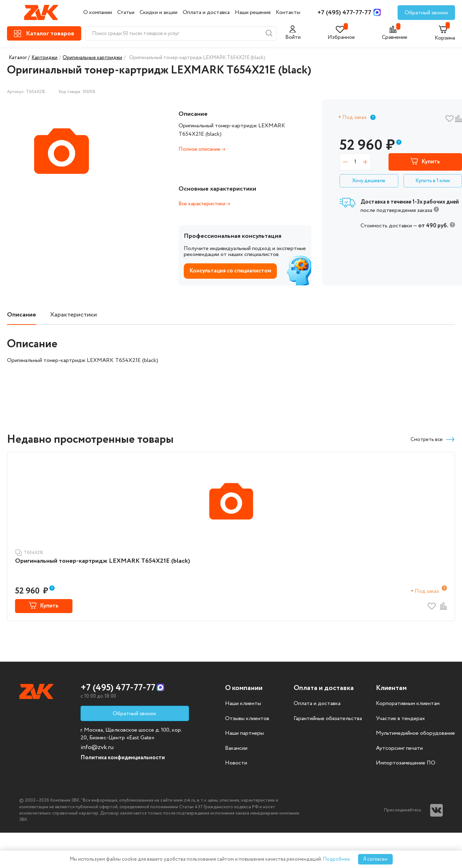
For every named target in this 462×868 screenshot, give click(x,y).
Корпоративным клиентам (408, 704)
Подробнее (336, 859)
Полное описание (202, 149)
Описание (22, 315)
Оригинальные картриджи (92, 58)
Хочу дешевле (369, 181)
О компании (98, 12)
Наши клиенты (243, 704)
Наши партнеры (244, 733)
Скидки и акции (159, 12)
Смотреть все (433, 439)
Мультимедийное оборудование (415, 733)
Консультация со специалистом (230, 271)
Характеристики (73, 315)
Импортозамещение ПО (406, 763)
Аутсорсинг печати (399, 748)
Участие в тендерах (400, 719)
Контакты (288, 12)
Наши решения (253, 12)
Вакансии (236, 748)
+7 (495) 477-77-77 (344, 13)
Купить (425, 162)
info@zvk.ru (97, 747)
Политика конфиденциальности (123, 758)
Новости (236, 763)
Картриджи (44, 58)
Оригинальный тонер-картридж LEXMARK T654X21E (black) (103, 561)
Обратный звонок (426, 13)
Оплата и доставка (206, 12)
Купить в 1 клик (433, 181)
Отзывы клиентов (247, 719)
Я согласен (375, 859)
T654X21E (29, 553)
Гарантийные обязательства (328, 719)
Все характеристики (204, 204)
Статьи (126, 12)
